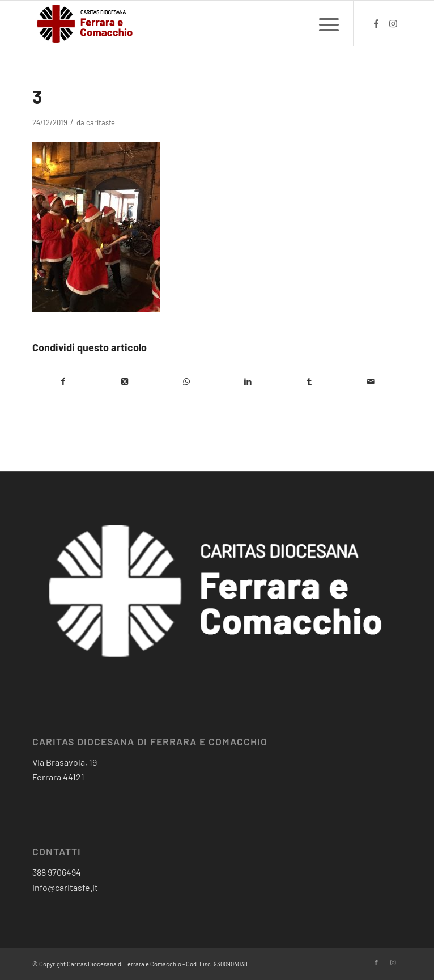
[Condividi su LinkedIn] (248, 381)
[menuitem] (323, 23)
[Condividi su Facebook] (63, 381)
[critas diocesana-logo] (180, 23)
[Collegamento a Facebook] (376, 23)
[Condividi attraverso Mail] (371, 381)
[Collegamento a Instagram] (393, 23)
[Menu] (323, 23)
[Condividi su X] (125, 381)
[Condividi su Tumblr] (310, 381)
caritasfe (101, 122)
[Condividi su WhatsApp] (186, 381)
